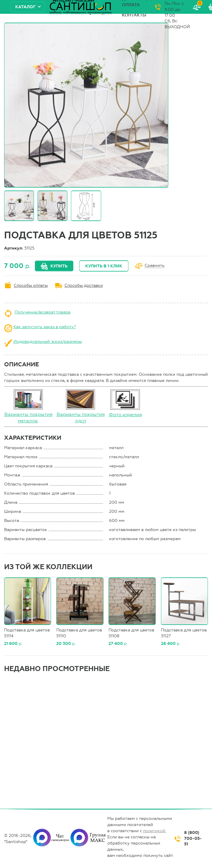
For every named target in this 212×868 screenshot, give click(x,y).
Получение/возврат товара (43, 312)
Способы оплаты (31, 285)
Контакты (134, 15)
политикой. (155, 831)
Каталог (26, 7)
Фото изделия (125, 415)
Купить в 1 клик (104, 266)
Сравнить (155, 266)
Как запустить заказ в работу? (45, 327)
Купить (59, 266)
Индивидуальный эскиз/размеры (48, 342)
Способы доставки (84, 285)
